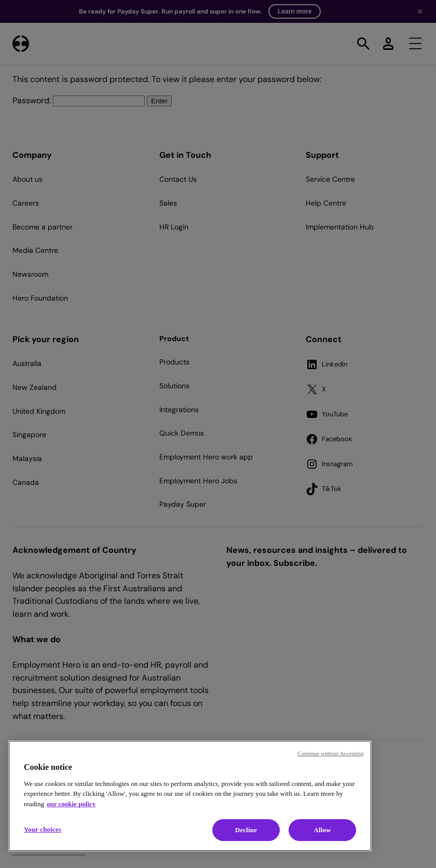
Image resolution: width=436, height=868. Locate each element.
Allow (322, 830)
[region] (190, 796)
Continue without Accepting (331, 753)
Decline (246, 830)
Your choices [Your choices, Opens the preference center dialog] (43, 829)
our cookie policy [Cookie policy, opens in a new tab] (71, 804)
